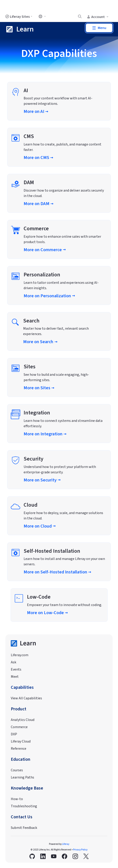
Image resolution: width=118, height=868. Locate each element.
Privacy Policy (80, 850)
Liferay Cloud (21, 741)
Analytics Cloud (23, 720)
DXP (14, 734)
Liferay (66, 844)
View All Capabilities (26, 698)
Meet (15, 677)
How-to (17, 799)
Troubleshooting (24, 806)
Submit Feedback (24, 828)
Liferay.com (20, 655)
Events (16, 669)
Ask (13, 662)
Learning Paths (22, 777)
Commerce (19, 727)
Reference (19, 749)
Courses (17, 770)
